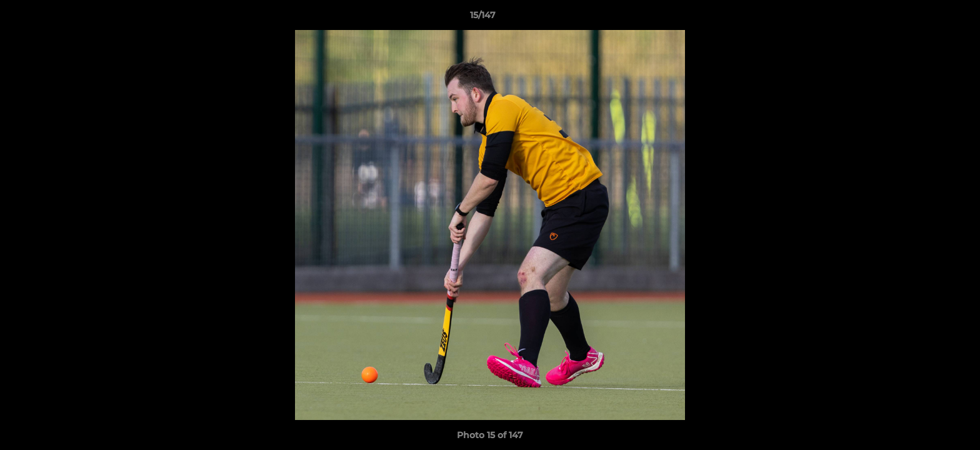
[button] (927, 18)
